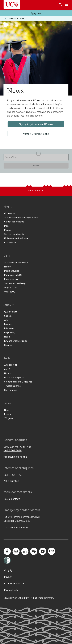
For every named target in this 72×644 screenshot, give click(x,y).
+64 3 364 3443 (13, 475)
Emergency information (16, 527)
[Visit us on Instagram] (16, 551)
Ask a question (11, 481)
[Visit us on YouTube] (43, 551)
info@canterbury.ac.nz (15, 457)
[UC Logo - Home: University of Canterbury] (12, 4)
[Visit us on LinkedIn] (25, 551)
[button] (36, 13)
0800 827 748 (11, 447)
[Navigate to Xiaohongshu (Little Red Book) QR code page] (51, 551)
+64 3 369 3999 (13, 450)
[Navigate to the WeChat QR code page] (34, 551)
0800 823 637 (23, 521)
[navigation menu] (66, 5)
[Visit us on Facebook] (7, 551)
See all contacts (12, 499)
